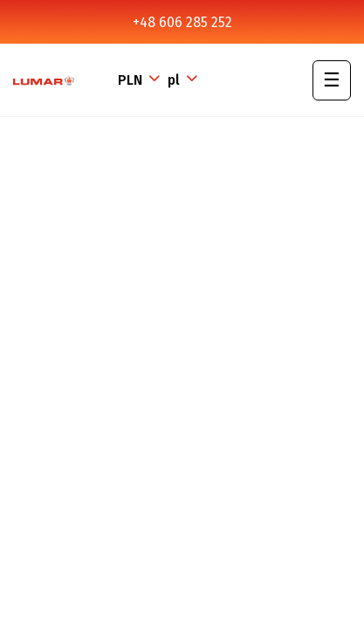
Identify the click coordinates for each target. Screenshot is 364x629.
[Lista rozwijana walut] (141, 80)
